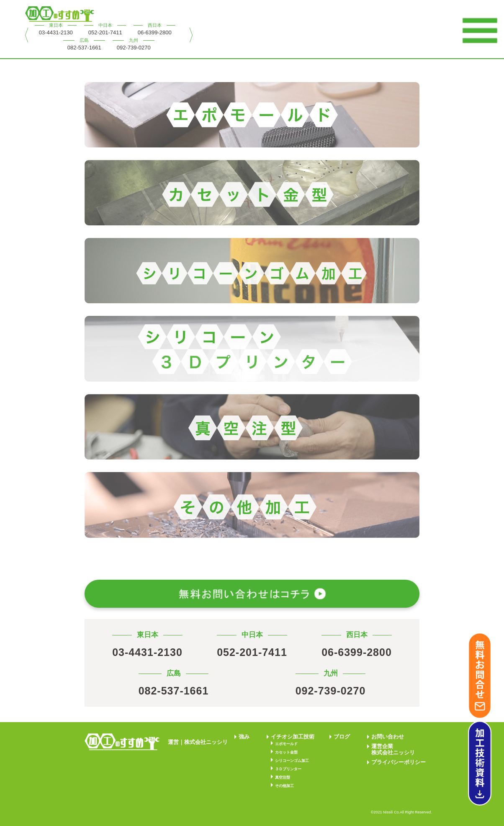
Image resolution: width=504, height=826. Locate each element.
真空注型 (283, 777)
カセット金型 (286, 752)
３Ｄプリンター (288, 769)
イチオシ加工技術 (293, 737)
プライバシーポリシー (399, 762)
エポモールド (286, 744)
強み (244, 737)
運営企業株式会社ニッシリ (393, 749)
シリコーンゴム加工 (292, 761)
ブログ (342, 737)
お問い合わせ (388, 737)
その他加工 (284, 786)
